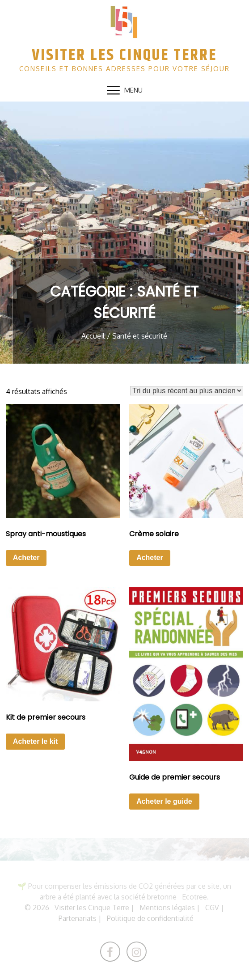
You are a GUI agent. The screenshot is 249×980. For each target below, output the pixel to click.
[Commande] (187, 391)
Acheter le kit (35, 741)
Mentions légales (167, 908)
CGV (212, 908)
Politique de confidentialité (150, 918)
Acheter (26, 558)
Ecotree (194, 897)
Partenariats (78, 918)
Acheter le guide (164, 801)
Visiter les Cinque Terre (124, 55)
